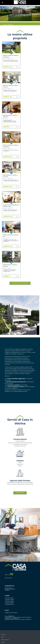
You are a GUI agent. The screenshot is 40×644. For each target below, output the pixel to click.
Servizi (3, 637)
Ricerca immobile (5, 640)
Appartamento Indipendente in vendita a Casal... (11, 206)
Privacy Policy (8, 578)
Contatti (3, 642)
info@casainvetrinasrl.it (11, 613)
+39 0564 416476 (9, 598)
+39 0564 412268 (9, 601)
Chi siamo (3, 635)
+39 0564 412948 (9, 600)
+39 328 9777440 (9, 604)
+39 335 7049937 (9, 603)
